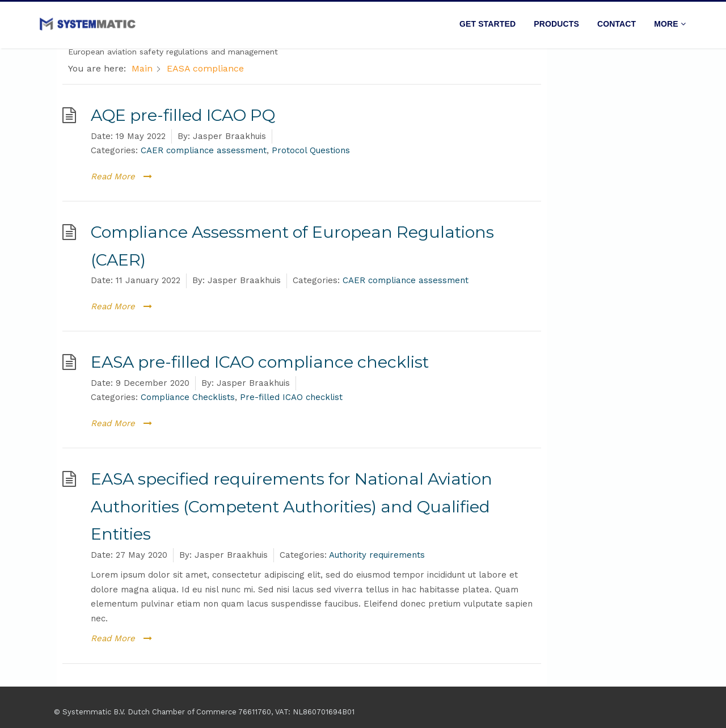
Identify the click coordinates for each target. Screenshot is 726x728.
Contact (617, 24)
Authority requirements (377, 555)
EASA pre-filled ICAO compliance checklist (260, 362)
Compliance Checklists (188, 397)
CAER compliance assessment (204, 150)
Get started (487, 24)
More (670, 24)
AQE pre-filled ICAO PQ (183, 115)
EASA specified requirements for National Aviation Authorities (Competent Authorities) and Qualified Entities (292, 506)
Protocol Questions (311, 150)
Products (556, 24)
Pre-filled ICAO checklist (291, 397)
